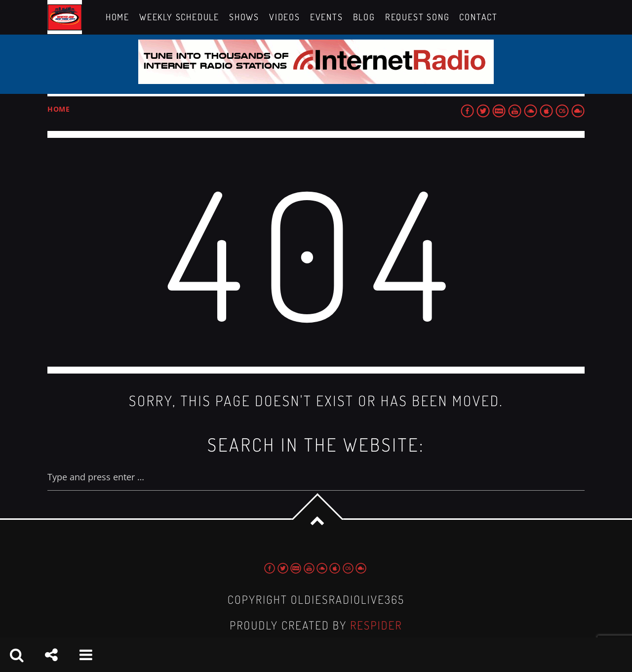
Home (59, 109)
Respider (376, 625)
